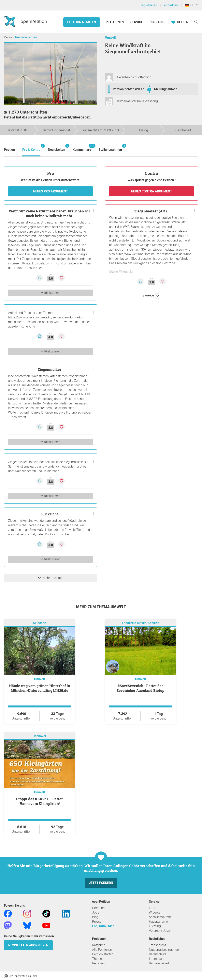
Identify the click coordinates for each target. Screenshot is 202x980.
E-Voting (155, 926)
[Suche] (196, 22)
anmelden (171, 5)
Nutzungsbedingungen (165, 950)
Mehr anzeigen (51, 578)
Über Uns (157, 22)
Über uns (98, 908)
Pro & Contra (31, 148)
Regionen (99, 963)
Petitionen (115, 22)
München (40, 623)
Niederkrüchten (26, 37)
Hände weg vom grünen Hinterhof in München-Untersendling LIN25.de (40, 688)
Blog (95, 917)
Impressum (157, 959)
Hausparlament (160, 922)
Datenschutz (158, 954)
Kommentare (82, 148)
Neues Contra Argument (151, 191)
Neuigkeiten (57, 148)
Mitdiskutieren (50, 293)
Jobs (96, 912)
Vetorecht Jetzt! (160, 931)
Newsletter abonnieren (28, 945)
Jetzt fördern (101, 883)
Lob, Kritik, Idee (103, 926)
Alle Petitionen (102, 950)
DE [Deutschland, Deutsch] (189, 5)
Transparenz (158, 945)
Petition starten (82, 22)
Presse (97, 922)
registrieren (149, 5)
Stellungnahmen (166, 89)
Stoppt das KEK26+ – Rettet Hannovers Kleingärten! (39, 801)
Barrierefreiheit (159, 963)
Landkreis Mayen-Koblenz (141, 623)
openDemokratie (160, 917)
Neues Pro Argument (50, 191)
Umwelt (110, 37)
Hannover (39, 736)
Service (137, 22)
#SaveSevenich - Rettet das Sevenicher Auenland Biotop (140, 688)
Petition (9, 150)
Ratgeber (98, 945)
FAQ (152, 908)
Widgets (155, 912)
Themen (98, 959)
